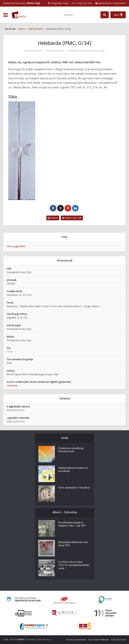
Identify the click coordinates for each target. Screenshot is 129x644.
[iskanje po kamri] (82, 15)
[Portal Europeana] (105, 600)
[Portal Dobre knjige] (34, 626)
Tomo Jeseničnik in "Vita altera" (71, 489)
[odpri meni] (6, 15)
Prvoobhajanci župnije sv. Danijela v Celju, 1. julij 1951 (72, 524)
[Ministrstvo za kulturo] (24, 600)
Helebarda (12, 385)
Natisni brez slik (72, 218)
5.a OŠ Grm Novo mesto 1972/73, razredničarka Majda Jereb (74, 565)
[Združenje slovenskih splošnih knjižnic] (64, 613)
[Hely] (118, 15)
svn (74, 3)
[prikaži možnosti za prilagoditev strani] (58, 3)
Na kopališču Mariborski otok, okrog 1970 (73, 544)
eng (79, 3)
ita (85, 3)
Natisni (53, 218)
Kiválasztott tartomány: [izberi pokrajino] (22, 3)
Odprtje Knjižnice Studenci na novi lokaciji (73, 470)
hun (90, 3)
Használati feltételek (99, 640)
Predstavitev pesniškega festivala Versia (71, 450)
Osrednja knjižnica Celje (92, 51)
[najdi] (105, 15)
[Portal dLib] (24, 613)
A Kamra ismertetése (76, 640)
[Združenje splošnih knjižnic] (85, 626)
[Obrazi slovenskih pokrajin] (105, 613)
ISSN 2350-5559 (118, 640)
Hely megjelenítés (16, 246)
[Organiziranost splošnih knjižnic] (64, 600)
